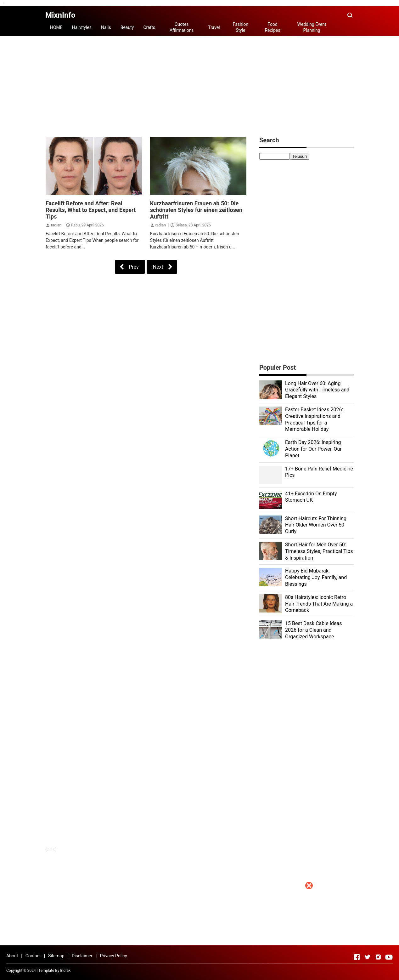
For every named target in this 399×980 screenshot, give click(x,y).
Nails (106, 27)
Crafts (149, 27)
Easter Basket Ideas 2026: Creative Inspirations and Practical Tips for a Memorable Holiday (314, 419)
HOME (56, 27)
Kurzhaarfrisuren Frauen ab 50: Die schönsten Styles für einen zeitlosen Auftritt (196, 210)
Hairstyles (82, 27)
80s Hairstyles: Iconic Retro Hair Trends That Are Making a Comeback (319, 604)
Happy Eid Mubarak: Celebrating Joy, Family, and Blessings (316, 577)
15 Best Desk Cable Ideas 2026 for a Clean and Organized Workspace (313, 630)
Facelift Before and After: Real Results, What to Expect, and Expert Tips (91, 210)
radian (56, 225)
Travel (214, 27)
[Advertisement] (199, 936)
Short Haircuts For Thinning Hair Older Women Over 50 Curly (316, 525)
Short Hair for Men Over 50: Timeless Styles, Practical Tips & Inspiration (319, 551)
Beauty (127, 27)
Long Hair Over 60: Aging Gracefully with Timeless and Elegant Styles (317, 390)
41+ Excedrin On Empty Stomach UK (311, 497)
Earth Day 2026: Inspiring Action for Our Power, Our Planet (313, 449)
